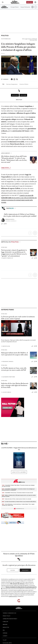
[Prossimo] (35, 233)
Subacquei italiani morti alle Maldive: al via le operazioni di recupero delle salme (14, 354)
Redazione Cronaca (7, 362)
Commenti (5, 79)
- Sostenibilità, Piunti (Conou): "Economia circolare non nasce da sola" (17, 493)
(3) (36, 346)
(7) (36, 258)
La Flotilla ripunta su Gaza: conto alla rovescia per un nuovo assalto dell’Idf (14, 369)
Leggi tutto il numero (19, 472)
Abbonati (30, 2)
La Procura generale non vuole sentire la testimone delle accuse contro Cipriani (18, 318)
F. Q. (3, 54)
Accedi (13, 570)
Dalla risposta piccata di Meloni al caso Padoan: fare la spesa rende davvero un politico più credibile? (20, 215)
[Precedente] (30, 233)
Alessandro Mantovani (8, 377)
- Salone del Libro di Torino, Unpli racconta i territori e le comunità (16, 499)
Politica (5, 35)
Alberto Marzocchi (7, 258)
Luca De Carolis (6, 392)
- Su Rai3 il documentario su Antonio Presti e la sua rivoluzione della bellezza (19, 502)
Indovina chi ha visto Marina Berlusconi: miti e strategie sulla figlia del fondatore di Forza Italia (15, 385)
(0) (35, 361)
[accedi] (35, 2)
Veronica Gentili (10, 219)
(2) (5, 224)
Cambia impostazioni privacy (10, 619)
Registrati (25, 570)
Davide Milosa (6, 346)
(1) (36, 392)
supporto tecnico (13, 596)
